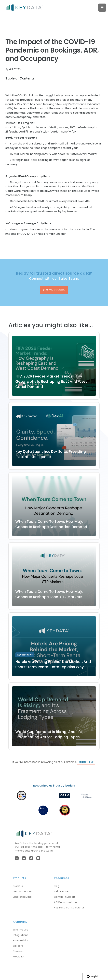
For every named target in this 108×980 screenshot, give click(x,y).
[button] (102, 8)
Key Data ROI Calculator (69, 908)
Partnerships (21, 940)
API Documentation (66, 902)
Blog (57, 886)
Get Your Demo (54, 290)
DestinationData (23, 891)
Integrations (21, 935)
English (93, 976)
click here (86, 762)
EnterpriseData (22, 897)
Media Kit (19, 957)
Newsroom (20, 951)
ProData (18, 886)
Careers (18, 946)
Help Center (62, 891)
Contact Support (65, 897)
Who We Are (21, 930)
